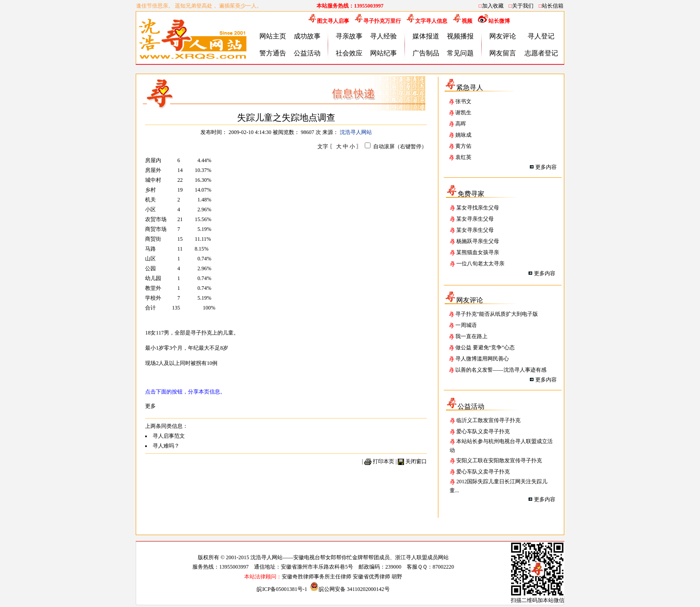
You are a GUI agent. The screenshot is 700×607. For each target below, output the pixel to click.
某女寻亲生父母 (475, 219)
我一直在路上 (471, 336)
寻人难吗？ (166, 446)
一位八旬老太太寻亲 (480, 264)
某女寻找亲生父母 (478, 208)
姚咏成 (463, 135)
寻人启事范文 (169, 436)
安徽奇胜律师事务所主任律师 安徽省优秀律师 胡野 (342, 577)
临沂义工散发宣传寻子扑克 (488, 420)
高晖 (461, 124)
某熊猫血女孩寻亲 (478, 252)
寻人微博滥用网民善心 (482, 359)
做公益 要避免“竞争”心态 (485, 347)
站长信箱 (553, 6)
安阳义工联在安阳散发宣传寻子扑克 (499, 460)
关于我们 (523, 6)
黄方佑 (463, 146)
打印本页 (383, 461)
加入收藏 (493, 6)
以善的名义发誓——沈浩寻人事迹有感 (501, 370)
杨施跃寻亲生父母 (478, 241)
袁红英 (463, 157)
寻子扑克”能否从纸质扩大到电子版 (497, 314)
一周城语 (466, 325)
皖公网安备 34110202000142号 (350, 589)
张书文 (463, 101)
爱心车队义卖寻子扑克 (483, 431)
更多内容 (546, 167)
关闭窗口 (416, 461)
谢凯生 (463, 113)
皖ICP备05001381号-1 (283, 589)
